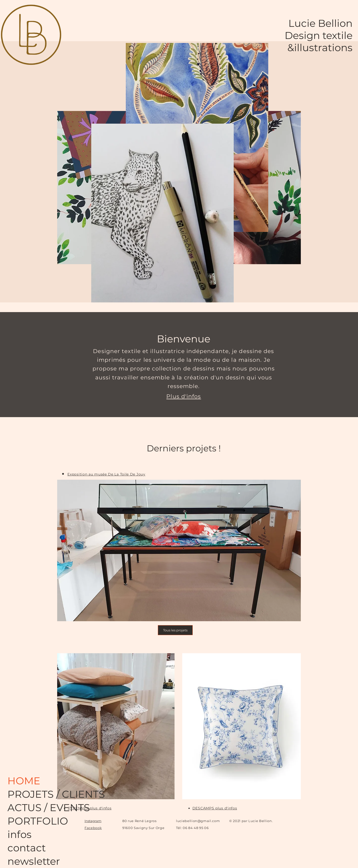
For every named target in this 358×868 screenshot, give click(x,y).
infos (20, 834)
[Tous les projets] (175, 630)
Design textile (319, 35)
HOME (24, 781)
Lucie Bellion (320, 23)
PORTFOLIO (27, 821)
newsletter (27, 861)
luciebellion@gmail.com (198, 821)
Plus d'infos (184, 396)
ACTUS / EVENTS (27, 808)
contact (27, 848)
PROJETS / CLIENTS (27, 794)
